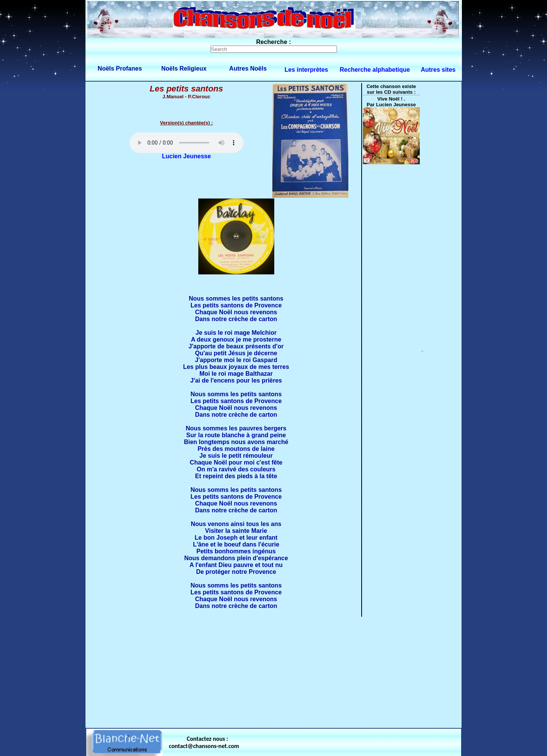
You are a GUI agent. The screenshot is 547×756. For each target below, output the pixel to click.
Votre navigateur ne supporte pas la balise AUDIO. (187, 143)
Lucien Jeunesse (186, 156)
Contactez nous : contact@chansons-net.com (204, 742)
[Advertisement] (273, 671)
